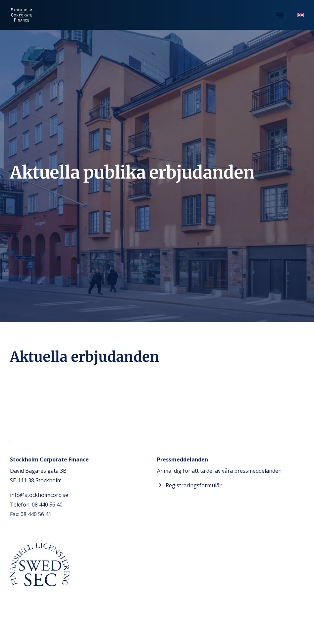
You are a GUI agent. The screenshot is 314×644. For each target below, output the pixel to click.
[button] (280, 15)
